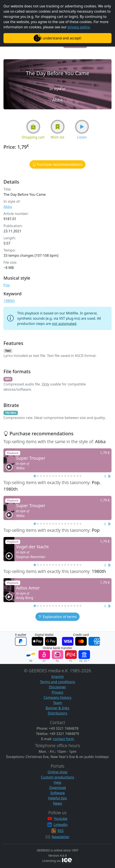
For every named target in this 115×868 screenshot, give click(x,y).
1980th (9, 301)
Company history (58, 697)
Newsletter (61, 837)
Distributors (57, 713)
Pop (7, 285)
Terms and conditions (57, 682)
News (57, 803)
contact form (63, 739)
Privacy (57, 692)
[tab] (35, 476)
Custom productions (57, 777)
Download (57, 788)
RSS (61, 831)
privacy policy (79, 27)
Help (57, 782)
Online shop (57, 772)
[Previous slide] (105, 476)
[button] (33, 127)
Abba (8, 207)
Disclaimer (57, 687)
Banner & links (57, 708)
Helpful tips (58, 798)
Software (57, 793)
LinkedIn (61, 825)
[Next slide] (109, 476)
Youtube (60, 819)
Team (57, 703)
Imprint (57, 677)
